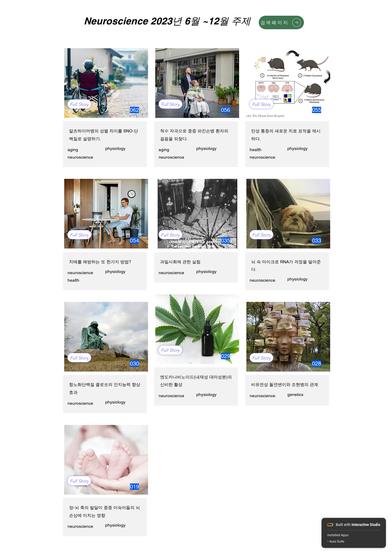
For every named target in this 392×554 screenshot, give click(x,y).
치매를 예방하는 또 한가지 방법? (100, 262)
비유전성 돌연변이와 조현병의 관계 (285, 385)
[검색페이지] (281, 22)
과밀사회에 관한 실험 (180, 262)
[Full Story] (79, 104)
